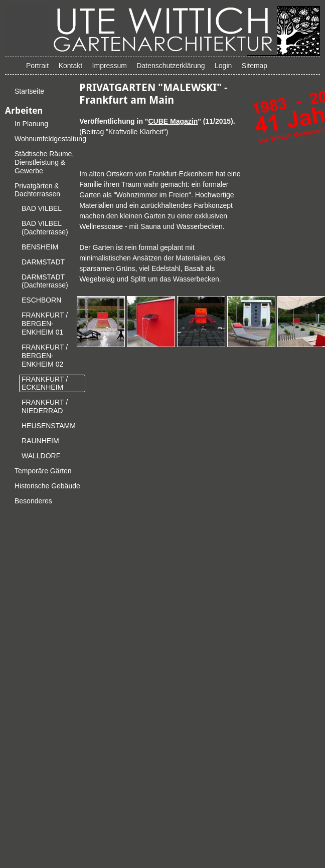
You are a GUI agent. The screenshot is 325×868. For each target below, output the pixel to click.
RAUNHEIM (40, 441)
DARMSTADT (43, 262)
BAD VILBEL (42, 208)
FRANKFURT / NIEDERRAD (45, 406)
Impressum (110, 66)
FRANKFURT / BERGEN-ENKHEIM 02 (45, 356)
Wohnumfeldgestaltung (50, 139)
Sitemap (255, 66)
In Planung (31, 124)
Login (223, 66)
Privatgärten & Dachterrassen (37, 190)
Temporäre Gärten (43, 471)
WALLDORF (41, 456)
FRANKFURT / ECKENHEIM (45, 383)
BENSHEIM (40, 247)
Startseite (29, 91)
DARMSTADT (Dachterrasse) (45, 281)
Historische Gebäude (47, 486)
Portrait (37, 66)
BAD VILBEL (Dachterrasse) (45, 228)
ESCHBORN (41, 300)
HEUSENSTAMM (49, 426)
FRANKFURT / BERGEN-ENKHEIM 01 (45, 324)
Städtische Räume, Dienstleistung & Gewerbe (44, 162)
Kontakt (70, 66)
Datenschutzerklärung (171, 66)
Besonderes (33, 501)
